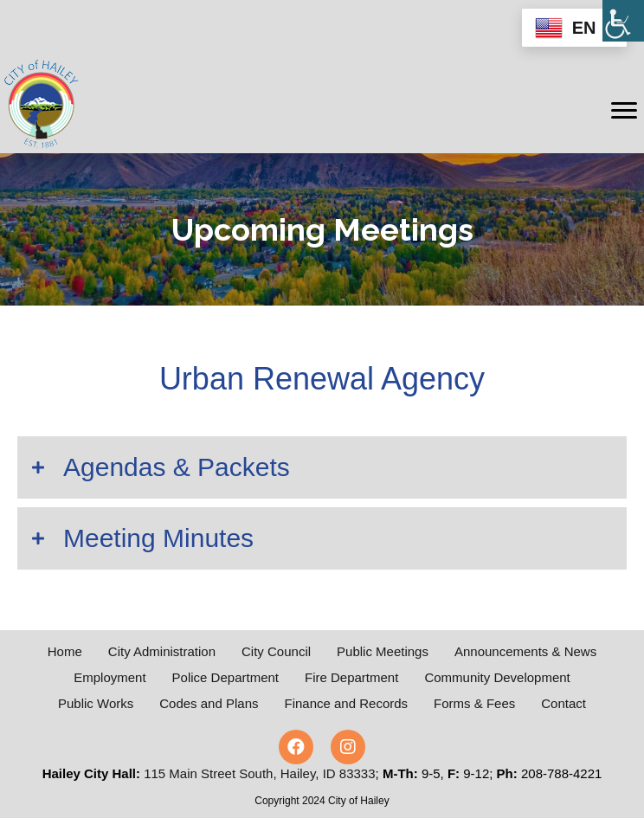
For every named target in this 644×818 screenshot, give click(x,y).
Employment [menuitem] (109, 677)
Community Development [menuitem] (497, 677)
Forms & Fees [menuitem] (474, 703)
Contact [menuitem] (563, 703)
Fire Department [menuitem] (351, 677)
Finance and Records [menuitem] (347, 703)
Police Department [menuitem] (225, 677)
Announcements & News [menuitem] (525, 651)
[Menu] (624, 111)
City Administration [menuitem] (162, 651)
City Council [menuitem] (276, 651)
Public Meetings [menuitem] (383, 651)
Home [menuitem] (65, 651)
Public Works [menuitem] (96, 703)
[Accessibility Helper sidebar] (623, 21)
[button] (322, 467)
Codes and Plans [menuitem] (209, 703)
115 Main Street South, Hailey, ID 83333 (259, 773)
